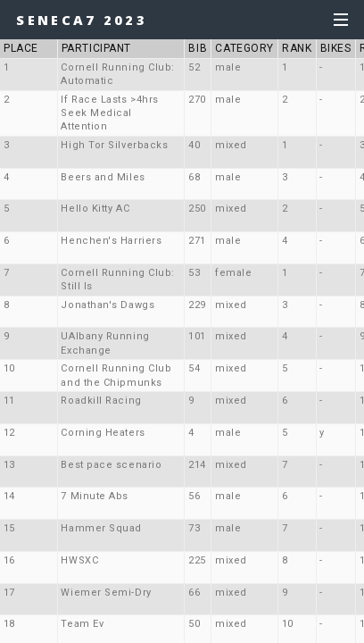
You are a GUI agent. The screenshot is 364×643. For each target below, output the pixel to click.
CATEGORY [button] (244, 48)
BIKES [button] (336, 48)
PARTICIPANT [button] (96, 48)
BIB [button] (198, 48)
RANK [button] (297, 48)
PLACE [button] (28, 48)
